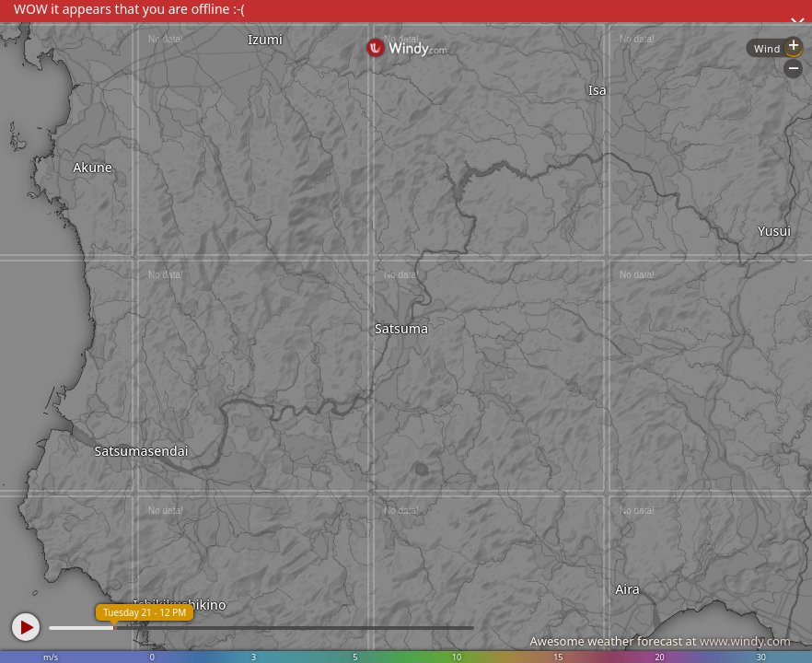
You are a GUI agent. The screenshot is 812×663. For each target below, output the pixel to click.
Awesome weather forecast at (660, 641)
